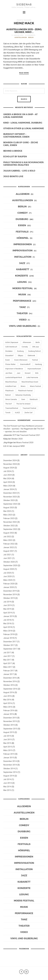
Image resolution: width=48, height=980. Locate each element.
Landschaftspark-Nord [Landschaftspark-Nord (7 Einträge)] (14, 377)
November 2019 (10, 595)
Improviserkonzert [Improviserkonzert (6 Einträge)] (34, 369)
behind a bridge (13, 151)
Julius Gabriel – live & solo (19, 171)
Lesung (22, 282)
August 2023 (9, 508)
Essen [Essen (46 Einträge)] (8, 360)
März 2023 (8, 515)
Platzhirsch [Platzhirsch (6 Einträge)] (10, 391)
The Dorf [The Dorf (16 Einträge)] (9, 404)
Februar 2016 (9, 710)
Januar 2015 (9, 758)
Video (23, 320)
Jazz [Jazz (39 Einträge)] (18, 373)
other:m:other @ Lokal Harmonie (24, 128)
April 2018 (8, 627)
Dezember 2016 (10, 678)
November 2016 (10, 681)
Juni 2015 (7, 740)
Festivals (22, 232)
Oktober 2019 (9, 598)
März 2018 (8, 631)
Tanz (23, 307)
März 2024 (8, 486)
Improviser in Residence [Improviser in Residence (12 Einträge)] (14, 369)
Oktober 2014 (9, 769)
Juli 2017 (7, 653)
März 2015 (8, 750)
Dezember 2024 (10, 460)
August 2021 (9, 551)
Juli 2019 (7, 602)
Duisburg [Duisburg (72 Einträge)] (20, 351)
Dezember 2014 (10, 761)
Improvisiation (23, 250)
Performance (22, 301)
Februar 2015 (9, 754)
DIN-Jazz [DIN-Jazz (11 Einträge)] (36, 347)
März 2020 (8, 580)
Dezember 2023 (10, 493)
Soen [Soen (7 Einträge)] (23, 399)
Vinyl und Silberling (23, 326)
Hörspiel (23, 238)
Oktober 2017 (9, 645)
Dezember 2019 (10, 591)
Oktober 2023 (9, 500)
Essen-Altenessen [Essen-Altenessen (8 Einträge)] (21, 360)
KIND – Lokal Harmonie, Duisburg (23, 123)
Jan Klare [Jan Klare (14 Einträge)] (9, 373)
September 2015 (10, 729)
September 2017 (10, 649)
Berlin (31, 37)
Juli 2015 (7, 736)
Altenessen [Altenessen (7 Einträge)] (27, 342)
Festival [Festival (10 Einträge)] (35, 360)
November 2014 (10, 765)
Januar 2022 (9, 547)
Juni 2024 (7, 475)
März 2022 (8, 540)
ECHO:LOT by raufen (15, 156)
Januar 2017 (9, 674)
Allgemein (23, 194)
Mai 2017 (7, 660)
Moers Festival (23, 288)
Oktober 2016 (9, 685)
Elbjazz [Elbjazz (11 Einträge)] (21, 356)
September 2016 (10, 689)
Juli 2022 (7, 537)
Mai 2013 (7, 790)
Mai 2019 (7, 609)
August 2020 (9, 569)
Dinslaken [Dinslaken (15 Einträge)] (9, 351)
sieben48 (24, 4)
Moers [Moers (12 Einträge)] (23, 386)
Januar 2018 (9, 638)
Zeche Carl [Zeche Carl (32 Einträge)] (28, 413)
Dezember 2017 (10, 642)
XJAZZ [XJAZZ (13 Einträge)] (17, 413)
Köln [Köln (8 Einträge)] (37, 373)
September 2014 (10, 772)
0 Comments (30, 35)
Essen (22, 225)
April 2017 (8, 663)
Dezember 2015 (10, 718)
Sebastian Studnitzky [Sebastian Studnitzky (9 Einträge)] (23, 395)
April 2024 (8, 482)
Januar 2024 (9, 489)
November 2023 (10, 497)
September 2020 (10, 565)
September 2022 (10, 529)
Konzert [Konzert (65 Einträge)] (28, 373)
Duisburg (22, 219)
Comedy (23, 213)
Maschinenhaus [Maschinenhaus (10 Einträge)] (11, 382)
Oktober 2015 (9, 725)
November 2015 (10, 721)
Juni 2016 (7, 696)
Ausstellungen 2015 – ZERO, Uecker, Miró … (24, 31)
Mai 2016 (7, 700)
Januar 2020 (9, 587)
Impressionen (23, 244)
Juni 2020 (7, 576)
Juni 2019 (7, 605)
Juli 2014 (7, 779)
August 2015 (9, 732)
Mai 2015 (7, 743)
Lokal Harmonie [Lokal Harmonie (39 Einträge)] (32, 377)
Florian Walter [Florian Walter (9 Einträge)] (10, 364)
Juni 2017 (7, 656)
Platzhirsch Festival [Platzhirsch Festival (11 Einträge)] (25, 391)
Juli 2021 (7, 555)
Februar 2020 (9, 584)
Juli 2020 (7, 573)
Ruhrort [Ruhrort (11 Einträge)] (8, 395)
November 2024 (10, 464)
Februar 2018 (9, 634)
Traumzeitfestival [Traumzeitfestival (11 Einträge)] (12, 408)
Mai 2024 (7, 479)
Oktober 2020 (17, 439)
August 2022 (9, 533)
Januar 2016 (9, 714)
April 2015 (8, 747)
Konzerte (22, 276)
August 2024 (9, 468)
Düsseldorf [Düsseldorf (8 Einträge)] (9, 356)
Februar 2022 (9, 544)
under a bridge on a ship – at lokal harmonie (20, 116)
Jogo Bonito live (13, 176)
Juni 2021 (7, 558)
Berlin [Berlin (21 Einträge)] (38, 342)
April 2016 (8, 703)
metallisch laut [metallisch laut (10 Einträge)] (11, 386)
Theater (22, 313)
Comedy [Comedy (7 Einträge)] (25, 347)
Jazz (22, 263)
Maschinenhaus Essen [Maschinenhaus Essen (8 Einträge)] (30, 382)
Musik (22, 294)
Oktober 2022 (9, 526)
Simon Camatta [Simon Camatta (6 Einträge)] (11, 399)
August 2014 (9, 776)
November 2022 (10, 522)
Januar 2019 (9, 616)
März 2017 (8, 667)
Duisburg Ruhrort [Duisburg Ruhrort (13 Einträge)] (35, 351)
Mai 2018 (7, 624)
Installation (23, 257)
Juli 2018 (7, 620)
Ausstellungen (21, 37)
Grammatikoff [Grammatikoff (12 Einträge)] (25, 364)
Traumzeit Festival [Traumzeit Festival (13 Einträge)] (29, 408)
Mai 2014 (7, 787)
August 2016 (9, 692)
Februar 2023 (9, 518)
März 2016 (8, 707)
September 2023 (10, 504)
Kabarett (23, 269)
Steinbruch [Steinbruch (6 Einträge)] (34, 399)
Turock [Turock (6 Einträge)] (8, 413)
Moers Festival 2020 (25, 443)
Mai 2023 (7, 511)
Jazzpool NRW (19, 446)
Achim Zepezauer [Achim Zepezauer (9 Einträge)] (12, 342)
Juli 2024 (7, 471)
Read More (24, 73)
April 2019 (8, 613)
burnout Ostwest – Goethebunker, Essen (16, 135)
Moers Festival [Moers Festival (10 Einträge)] (35, 386)
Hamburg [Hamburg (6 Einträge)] (38, 364)
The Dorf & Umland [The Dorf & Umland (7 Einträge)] (23, 404)
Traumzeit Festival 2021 (30, 435)
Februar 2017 (9, 671)
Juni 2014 (7, 783)
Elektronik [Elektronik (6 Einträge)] (31, 356)
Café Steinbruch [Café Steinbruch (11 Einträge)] (11, 347)
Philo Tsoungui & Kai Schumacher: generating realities (24, 164)
